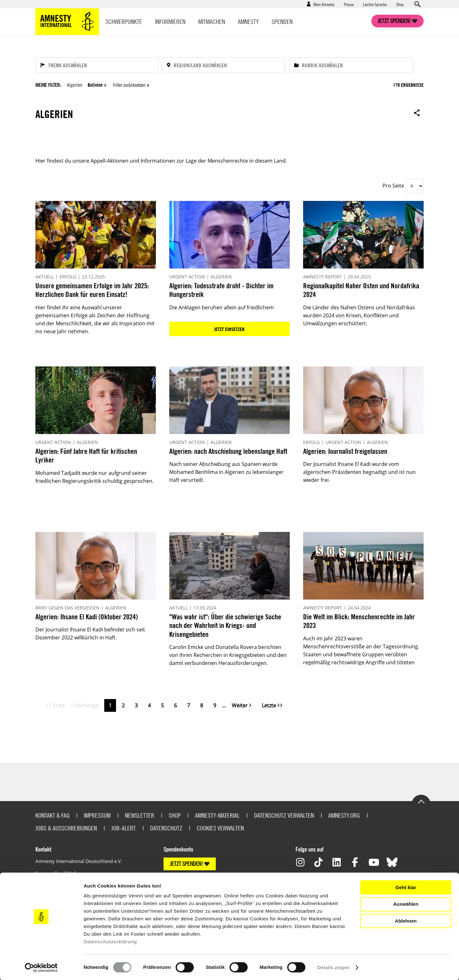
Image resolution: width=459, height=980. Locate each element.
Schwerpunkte (124, 22)
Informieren (170, 22)
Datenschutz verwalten (284, 815)
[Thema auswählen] (97, 65)
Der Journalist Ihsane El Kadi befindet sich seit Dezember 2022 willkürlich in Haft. (90, 634)
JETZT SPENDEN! (186, 864)
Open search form (417, 4)
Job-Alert (124, 828)
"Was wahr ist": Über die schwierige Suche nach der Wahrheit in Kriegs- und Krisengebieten (225, 625)
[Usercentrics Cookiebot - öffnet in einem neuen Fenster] (41, 968)
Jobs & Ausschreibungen (66, 828)
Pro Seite (393, 186)
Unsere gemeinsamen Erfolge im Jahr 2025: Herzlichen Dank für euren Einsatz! (92, 290)
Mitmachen (212, 22)
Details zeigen (334, 967)
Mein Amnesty (324, 4)
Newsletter (140, 815)
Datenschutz (166, 828)
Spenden (282, 22)
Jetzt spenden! (394, 21)
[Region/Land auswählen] (223, 65)
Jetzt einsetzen (229, 329)
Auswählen (406, 904)
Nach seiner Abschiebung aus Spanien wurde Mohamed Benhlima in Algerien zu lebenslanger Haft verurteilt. (226, 472)
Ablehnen (406, 921)
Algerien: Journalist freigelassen (345, 451)
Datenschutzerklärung (110, 942)
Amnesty (248, 22)
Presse (349, 4)
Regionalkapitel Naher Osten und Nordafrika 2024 (361, 290)
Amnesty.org (344, 815)
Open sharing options (417, 113)
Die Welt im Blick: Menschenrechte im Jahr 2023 (359, 621)
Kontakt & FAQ (52, 815)
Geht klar (406, 887)
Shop (400, 4)
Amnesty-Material (217, 815)
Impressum (97, 815)
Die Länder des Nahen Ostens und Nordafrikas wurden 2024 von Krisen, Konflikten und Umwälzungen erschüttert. (359, 315)
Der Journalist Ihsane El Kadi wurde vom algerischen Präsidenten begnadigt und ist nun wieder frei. (359, 472)
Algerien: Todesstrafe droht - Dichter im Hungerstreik (221, 290)
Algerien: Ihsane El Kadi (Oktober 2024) (87, 617)
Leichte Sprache (375, 4)
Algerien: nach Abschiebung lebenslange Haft (228, 451)
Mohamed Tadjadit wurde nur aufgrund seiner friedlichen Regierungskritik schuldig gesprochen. (95, 477)
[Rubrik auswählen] (351, 65)
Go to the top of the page (421, 801)
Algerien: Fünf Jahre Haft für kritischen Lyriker (86, 456)
